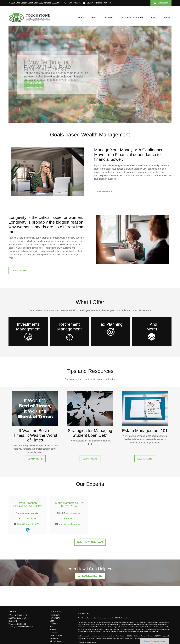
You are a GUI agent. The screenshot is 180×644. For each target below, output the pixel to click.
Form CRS (86, 613)
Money (53, 630)
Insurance (54, 624)
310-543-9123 (72, 3)
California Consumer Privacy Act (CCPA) (148, 636)
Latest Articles (56, 635)
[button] (81, 18)
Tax (52, 627)
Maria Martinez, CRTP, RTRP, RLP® (69, 505)
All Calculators (56, 641)
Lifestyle (54, 633)
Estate (53, 621)
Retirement (55, 615)
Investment (55, 618)
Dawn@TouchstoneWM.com (97, 3)
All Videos (54, 638)
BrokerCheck (126, 618)
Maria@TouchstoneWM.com (71, 524)
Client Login (161, 3)
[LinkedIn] (28, 530)
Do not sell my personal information (129, 638)
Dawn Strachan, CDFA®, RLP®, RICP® (28, 505)
